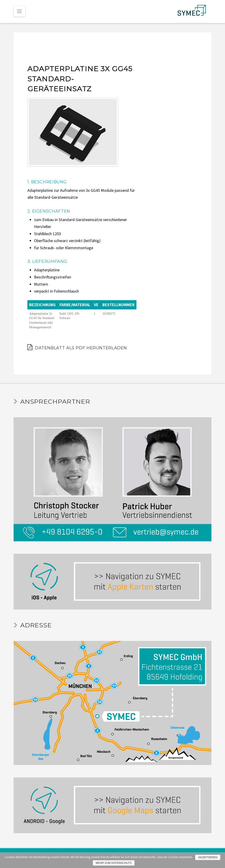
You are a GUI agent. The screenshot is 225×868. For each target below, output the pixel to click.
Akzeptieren (208, 857)
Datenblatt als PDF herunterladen (77, 347)
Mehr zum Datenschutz (114, 863)
